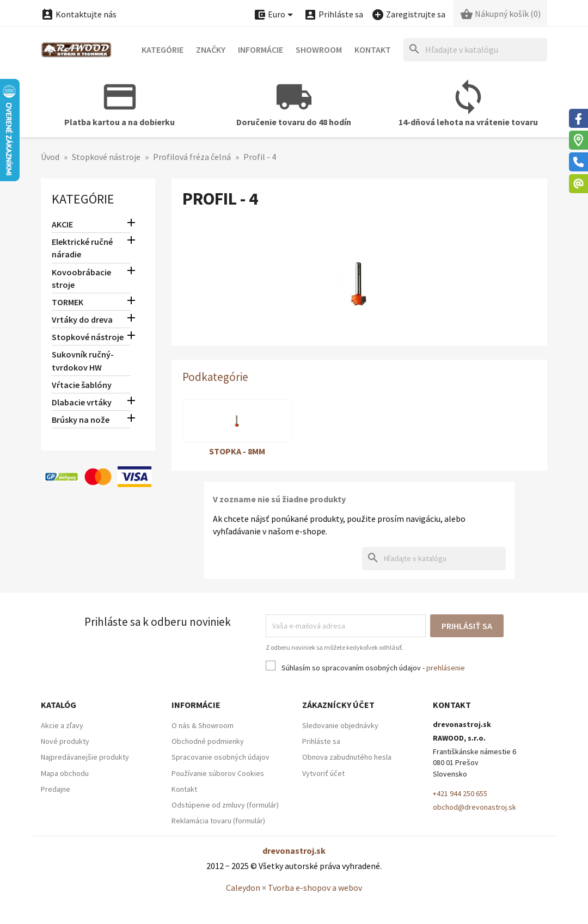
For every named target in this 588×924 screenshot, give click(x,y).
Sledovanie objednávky (340, 725)
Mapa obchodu (65, 773)
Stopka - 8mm (237, 451)
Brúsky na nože (81, 420)
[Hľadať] (475, 50)
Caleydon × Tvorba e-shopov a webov (294, 888)
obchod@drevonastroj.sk (474, 807)
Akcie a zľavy (62, 725)
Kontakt (373, 50)
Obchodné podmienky (208, 741)
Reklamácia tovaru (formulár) (218, 821)
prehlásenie (446, 668)
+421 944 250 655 (460, 793)
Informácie (261, 50)
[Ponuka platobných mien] (275, 15)
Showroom (319, 50)
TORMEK (68, 302)
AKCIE (62, 224)
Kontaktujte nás (79, 14)
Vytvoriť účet (323, 773)
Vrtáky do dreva (82, 319)
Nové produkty (65, 741)
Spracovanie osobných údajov (220, 757)
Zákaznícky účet (338, 705)
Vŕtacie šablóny (82, 385)
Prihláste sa (321, 741)
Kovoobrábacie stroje (81, 278)
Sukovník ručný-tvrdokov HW (83, 361)
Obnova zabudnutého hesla (347, 757)
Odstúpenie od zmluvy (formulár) (225, 805)
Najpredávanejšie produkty (85, 757)
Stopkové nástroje (88, 337)
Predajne (56, 789)
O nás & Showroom (203, 725)
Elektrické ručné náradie (82, 248)
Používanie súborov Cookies (218, 773)
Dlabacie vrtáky (82, 402)
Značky (211, 50)
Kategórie (163, 50)
